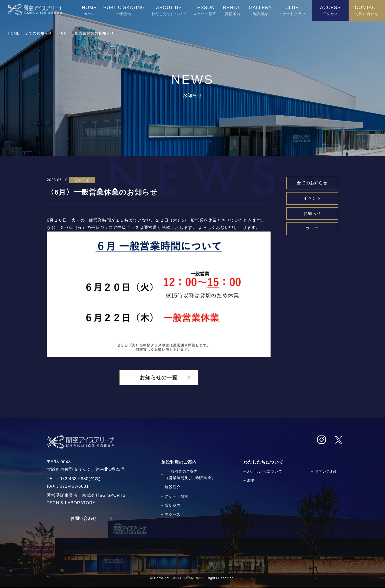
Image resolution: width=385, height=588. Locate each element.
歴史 (251, 481)
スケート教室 (177, 496)
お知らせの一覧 (159, 378)
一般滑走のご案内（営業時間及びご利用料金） (190, 475)
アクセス (173, 515)
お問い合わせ (84, 519)
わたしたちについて (265, 472)
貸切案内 (173, 506)
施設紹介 (173, 487)
